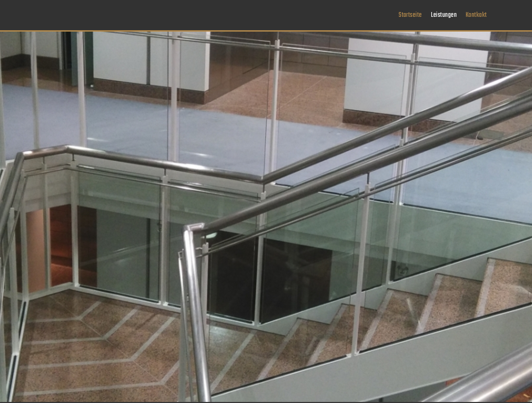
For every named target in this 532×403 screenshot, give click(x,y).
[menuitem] (410, 15)
